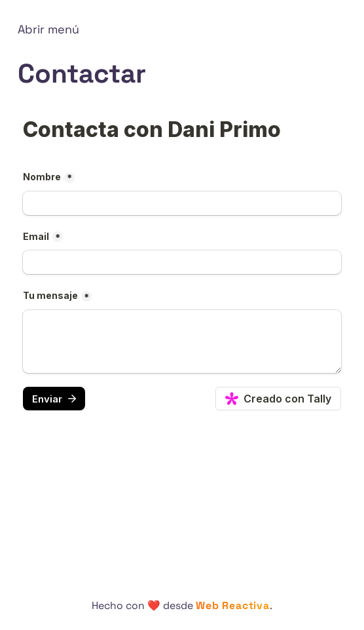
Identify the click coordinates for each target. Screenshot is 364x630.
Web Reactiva (232, 606)
